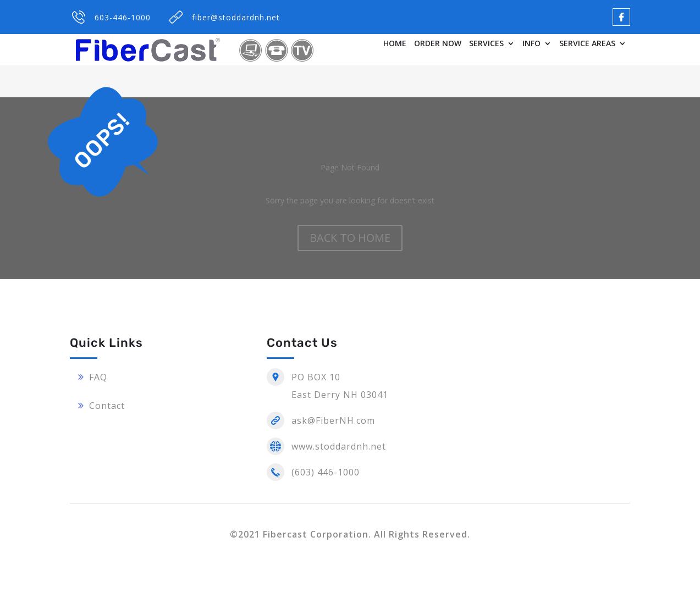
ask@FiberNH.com (333, 420)
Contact (107, 406)
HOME (395, 44)
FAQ (98, 377)
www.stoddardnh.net (339, 446)
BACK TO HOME (350, 238)
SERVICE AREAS (587, 44)
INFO (531, 44)
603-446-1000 (123, 17)
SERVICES (486, 44)
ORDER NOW (438, 44)
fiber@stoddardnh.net (236, 17)
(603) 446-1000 (326, 472)
